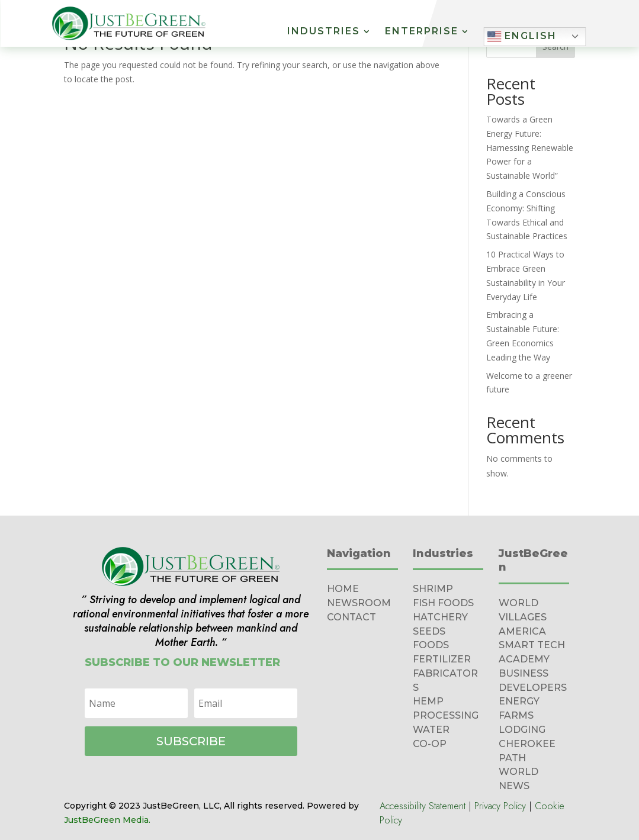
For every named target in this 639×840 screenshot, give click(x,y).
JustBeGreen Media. (107, 820)
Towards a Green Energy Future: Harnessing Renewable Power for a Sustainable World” (530, 147)
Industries (324, 32)
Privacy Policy (500, 806)
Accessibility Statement (423, 806)
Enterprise (422, 32)
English (522, 37)
